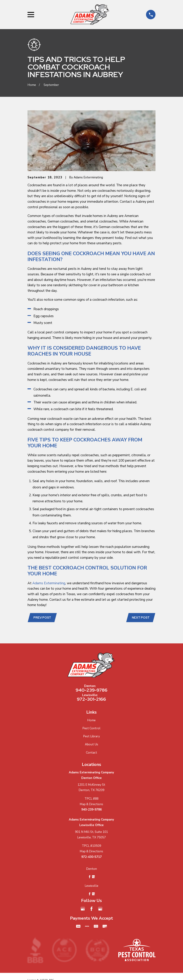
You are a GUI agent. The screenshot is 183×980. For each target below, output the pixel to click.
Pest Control (91, 729)
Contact (91, 753)
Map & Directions (91, 805)
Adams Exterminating (49, 583)
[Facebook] (91, 909)
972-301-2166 (91, 699)
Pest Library (91, 737)
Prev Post (43, 618)
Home (91, 721)
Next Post (140, 618)
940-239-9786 (91, 690)
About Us (91, 745)
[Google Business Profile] (83, 909)
